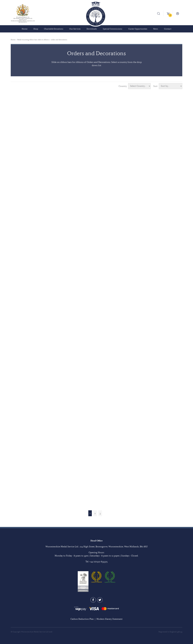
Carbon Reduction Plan (82, 619)
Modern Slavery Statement (110, 619)
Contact (168, 29)
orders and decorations (59, 40)
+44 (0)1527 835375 (98, 562)
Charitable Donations (54, 29)
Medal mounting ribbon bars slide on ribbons (33, 40)
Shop (36, 29)
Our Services (75, 29)
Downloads (92, 29)
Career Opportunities (138, 29)
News (156, 29)
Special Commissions (113, 29)
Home (25, 29)
